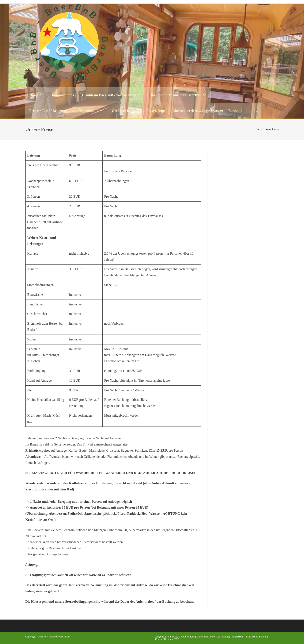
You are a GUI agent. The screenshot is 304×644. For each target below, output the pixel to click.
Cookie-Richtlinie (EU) (167, 639)
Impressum (238, 637)
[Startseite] (258, 129)
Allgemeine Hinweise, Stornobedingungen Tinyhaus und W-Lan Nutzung (192, 637)
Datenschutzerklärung (257, 637)
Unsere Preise (271, 129)
